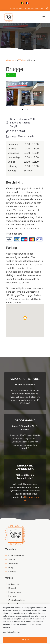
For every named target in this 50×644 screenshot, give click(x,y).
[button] (44, 17)
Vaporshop (11, 60)
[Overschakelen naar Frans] (28, 3)
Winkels (22, 60)
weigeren (6, 624)
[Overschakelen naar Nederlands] (23, 3)
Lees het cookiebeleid (12, 632)
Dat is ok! (25, 640)
